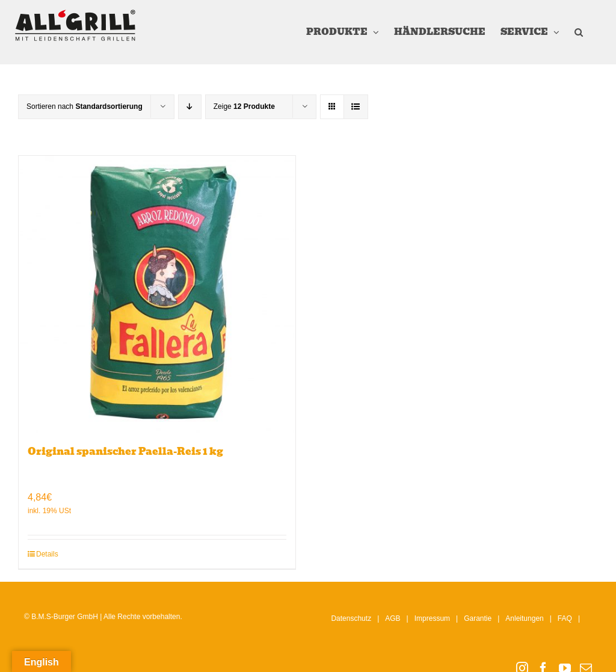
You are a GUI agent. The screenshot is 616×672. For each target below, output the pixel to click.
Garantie (478, 618)
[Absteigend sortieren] (190, 107)
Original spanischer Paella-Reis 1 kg (125, 452)
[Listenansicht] (356, 107)
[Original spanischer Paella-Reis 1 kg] (157, 294)
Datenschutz (351, 618)
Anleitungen (524, 618)
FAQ (565, 618)
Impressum (432, 618)
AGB (393, 618)
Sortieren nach (85, 106)
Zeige (244, 106)
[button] (579, 32)
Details (47, 554)
